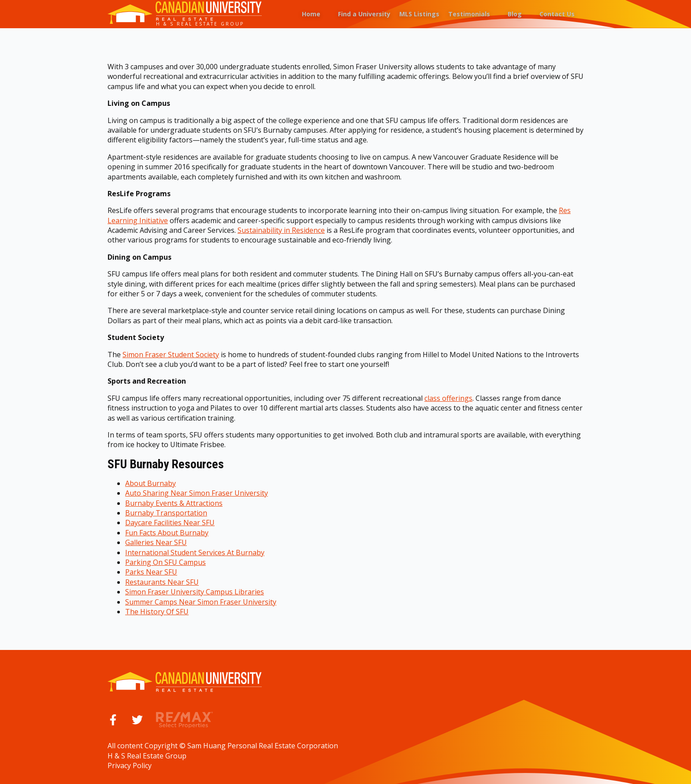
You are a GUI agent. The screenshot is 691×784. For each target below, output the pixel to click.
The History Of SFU (157, 612)
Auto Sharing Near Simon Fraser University (197, 493)
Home (311, 14)
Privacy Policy (130, 765)
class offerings (448, 398)
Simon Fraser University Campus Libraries (195, 592)
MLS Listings (419, 14)
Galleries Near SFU (156, 542)
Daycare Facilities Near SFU (170, 523)
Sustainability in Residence (281, 230)
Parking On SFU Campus (165, 562)
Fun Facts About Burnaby (167, 533)
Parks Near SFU (151, 572)
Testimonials (469, 14)
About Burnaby (150, 483)
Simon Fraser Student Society (171, 355)
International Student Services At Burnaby (195, 553)
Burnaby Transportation (166, 513)
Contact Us (557, 14)
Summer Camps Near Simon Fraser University (201, 602)
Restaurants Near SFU (162, 582)
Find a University (364, 14)
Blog (515, 14)
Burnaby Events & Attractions (174, 503)
